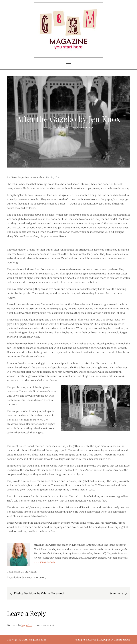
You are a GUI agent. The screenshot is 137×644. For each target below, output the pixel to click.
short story (40, 577)
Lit (22, 572)
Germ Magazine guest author (28, 177)
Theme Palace (122, 640)
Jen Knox (27, 577)
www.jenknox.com (44, 562)
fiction (17, 577)
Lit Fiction (31, 572)
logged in (27, 625)
